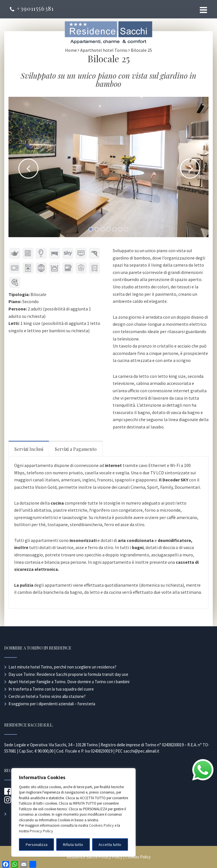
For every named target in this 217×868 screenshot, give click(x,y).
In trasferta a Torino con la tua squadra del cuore (51, 689)
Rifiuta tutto (73, 845)
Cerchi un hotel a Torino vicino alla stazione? (47, 696)
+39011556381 (32, 8)
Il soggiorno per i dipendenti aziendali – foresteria (52, 704)
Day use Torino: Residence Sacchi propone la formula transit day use (68, 674)
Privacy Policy (41, 831)
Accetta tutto (110, 845)
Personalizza (37, 845)
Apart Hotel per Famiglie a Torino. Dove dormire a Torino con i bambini (69, 682)
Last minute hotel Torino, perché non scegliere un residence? (62, 667)
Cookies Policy (101, 825)
